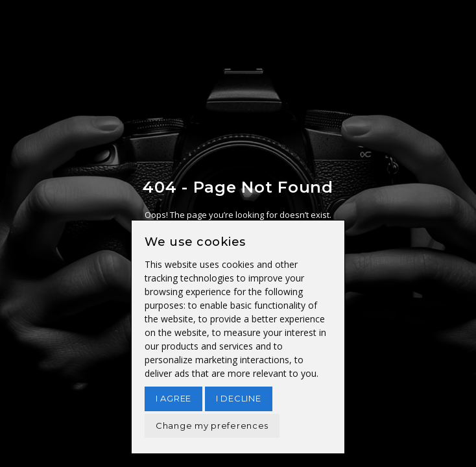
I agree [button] (173, 398)
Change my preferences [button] (212, 425)
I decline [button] (238, 398)
